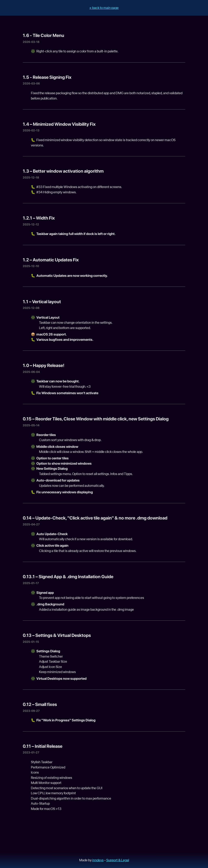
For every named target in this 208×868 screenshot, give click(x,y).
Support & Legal (118, 860)
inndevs (98, 860)
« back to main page (104, 8)
